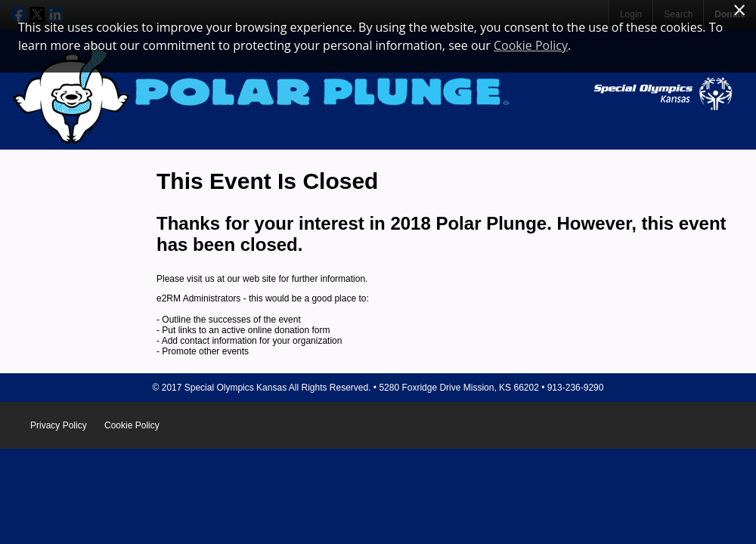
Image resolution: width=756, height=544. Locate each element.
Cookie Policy (132, 425)
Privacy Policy (59, 425)
